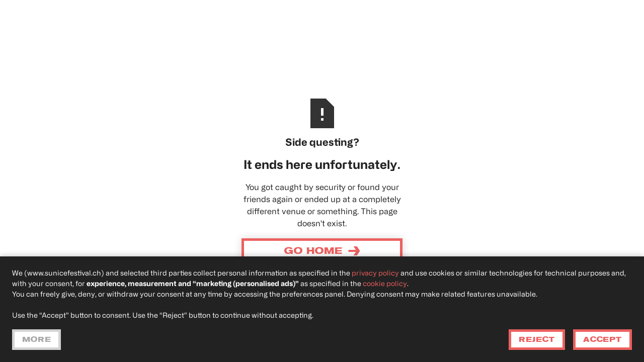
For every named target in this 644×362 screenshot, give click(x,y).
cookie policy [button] (385, 284)
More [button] (36, 339)
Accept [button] (602, 339)
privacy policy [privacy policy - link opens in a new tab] (375, 274)
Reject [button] (537, 339)
